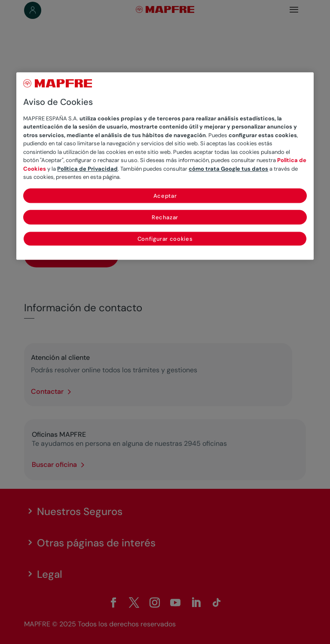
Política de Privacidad (87, 169)
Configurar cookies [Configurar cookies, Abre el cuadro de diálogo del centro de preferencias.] (165, 239)
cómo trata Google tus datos (228, 169)
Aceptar (165, 196)
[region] (165, 166)
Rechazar (165, 217)
